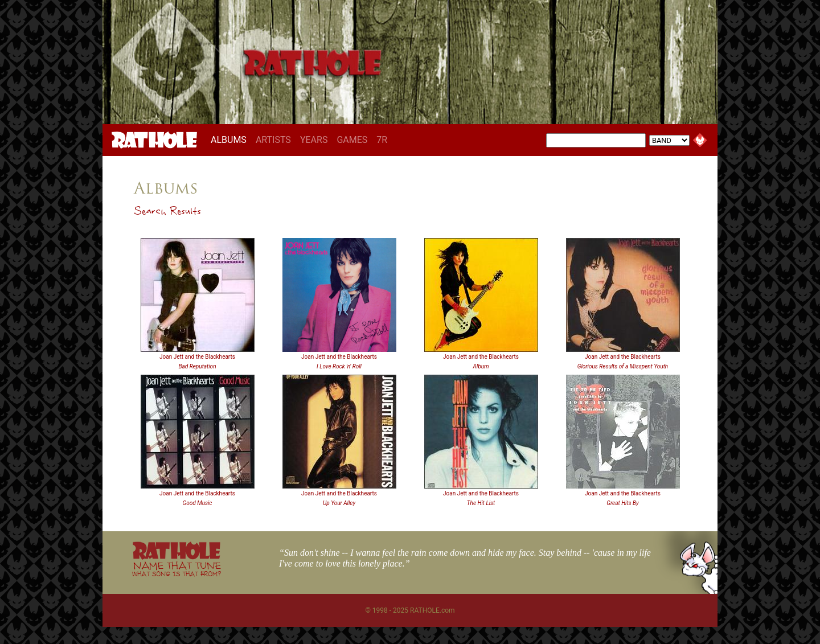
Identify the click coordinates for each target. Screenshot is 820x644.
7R (382, 140)
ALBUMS (231, 140)
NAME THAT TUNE (177, 569)
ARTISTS (273, 140)
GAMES (352, 140)
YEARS (314, 140)
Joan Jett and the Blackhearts (197, 357)
